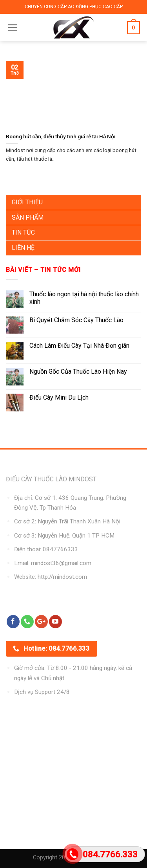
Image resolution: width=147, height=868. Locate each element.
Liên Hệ (23, 248)
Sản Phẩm (28, 217)
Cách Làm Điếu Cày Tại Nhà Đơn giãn (79, 346)
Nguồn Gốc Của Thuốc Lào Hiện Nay (78, 372)
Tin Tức (23, 232)
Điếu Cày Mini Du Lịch (59, 397)
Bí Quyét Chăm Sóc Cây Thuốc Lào (76, 320)
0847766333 (60, 549)
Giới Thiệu (27, 202)
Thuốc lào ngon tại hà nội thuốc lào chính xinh (84, 298)
